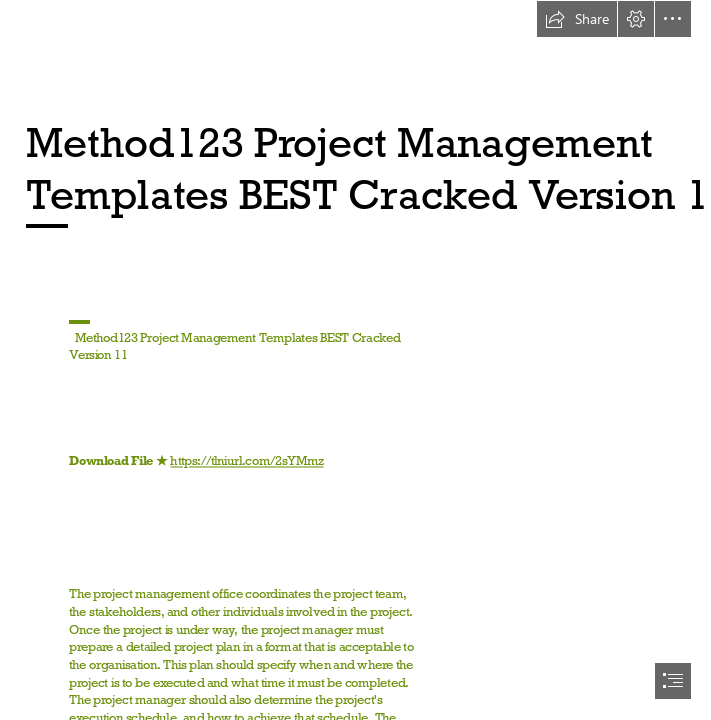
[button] (577, 19)
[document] (355, 360)
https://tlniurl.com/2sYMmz (247, 461)
